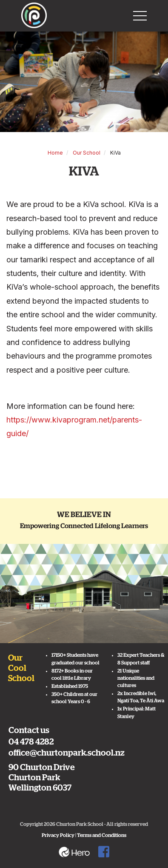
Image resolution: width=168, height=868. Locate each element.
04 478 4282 (31, 742)
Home (55, 153)
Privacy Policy (58, 835)
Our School (87, 153)
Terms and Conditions (102, 835)
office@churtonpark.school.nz (67, 753)
